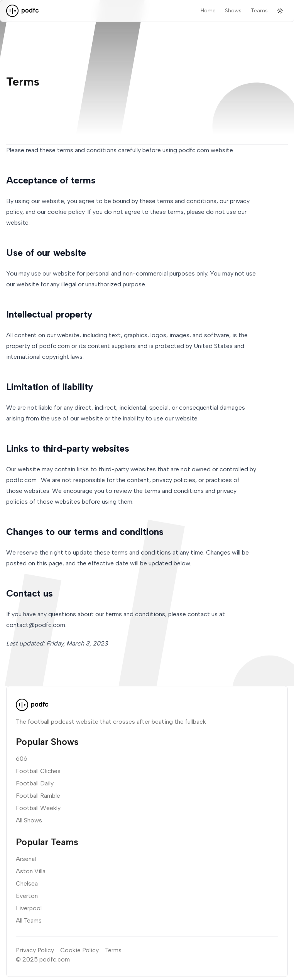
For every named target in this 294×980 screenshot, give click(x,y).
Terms (113, 950)
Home (208, 11)
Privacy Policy (35, 950)
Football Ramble (38, 796)
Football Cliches (38, 771)
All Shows (29, 820)
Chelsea (27, 883)
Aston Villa (31, 871)
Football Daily (35, 783)
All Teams (29, 920)
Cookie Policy (79, 950)
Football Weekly (38, 808)
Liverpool (29, 908)
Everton (27, 896)
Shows (233, 11)
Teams (259, 11)
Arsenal (26, 859)
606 (22, 759)
